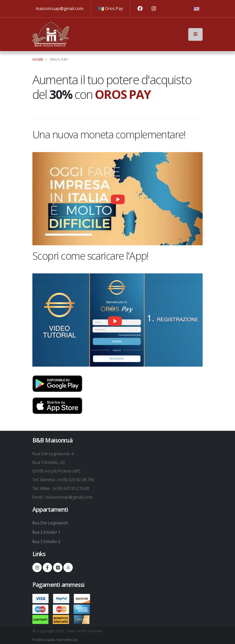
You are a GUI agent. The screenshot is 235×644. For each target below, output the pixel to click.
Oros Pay (111, 9)
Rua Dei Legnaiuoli (51, 523)
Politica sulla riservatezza (55, 639)
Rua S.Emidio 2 (47, 542)
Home (38, 59)
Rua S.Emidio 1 (47, 532)
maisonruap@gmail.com (60, 9)
